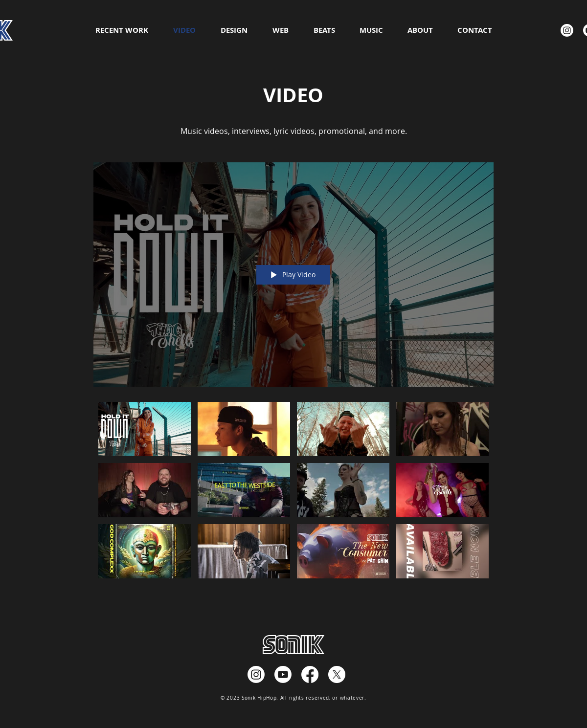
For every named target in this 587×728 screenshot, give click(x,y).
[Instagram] (567, 30)
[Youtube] (283, 674)
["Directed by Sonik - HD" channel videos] (293, 494)
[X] (337, 674)
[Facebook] (310, 674)
